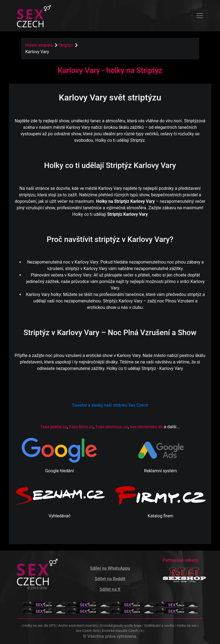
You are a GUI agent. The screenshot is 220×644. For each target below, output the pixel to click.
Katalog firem (160, 516)
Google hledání (59, 471)
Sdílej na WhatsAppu (110, 568)
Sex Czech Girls (88, 631)
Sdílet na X (110, 589)
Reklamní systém (161, 471)
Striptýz (66, 45)
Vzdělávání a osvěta (159, 626)
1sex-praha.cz (54, 427)
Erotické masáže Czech (120, 631)
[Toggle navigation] (200, 16)
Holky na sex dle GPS (39, 626)
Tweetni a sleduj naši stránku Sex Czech (110, 405)
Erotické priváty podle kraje (121, 626)
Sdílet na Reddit (110, 579)
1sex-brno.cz (81, 427)
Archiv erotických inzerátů (78, 626)
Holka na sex (187, 626)
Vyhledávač (60, 516)
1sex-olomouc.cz (112, 427)
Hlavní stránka (39, 45)
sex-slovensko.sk (146, 427)
